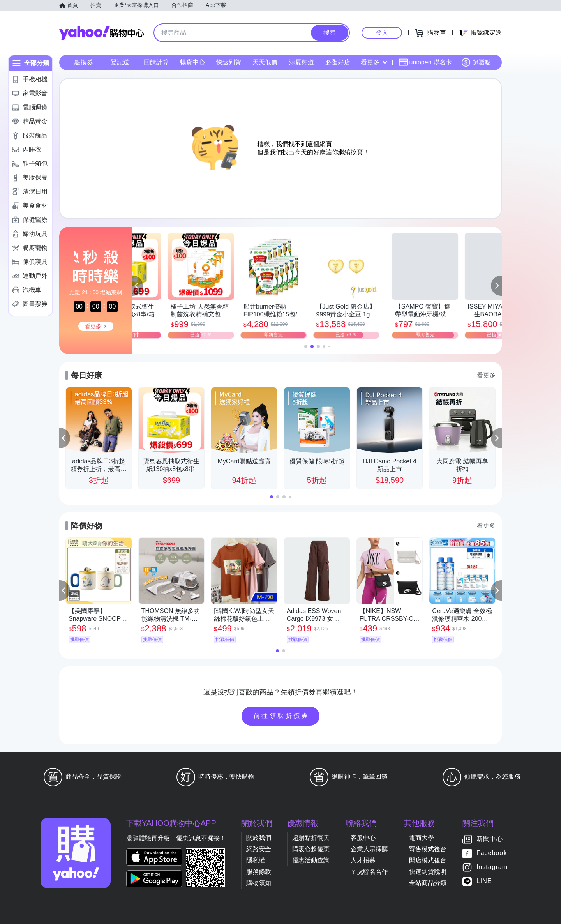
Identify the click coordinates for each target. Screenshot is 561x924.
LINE (484, 881)
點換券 (84, 62)
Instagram (492, 867)
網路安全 (259, 849)
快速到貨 (229, 62)
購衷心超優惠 (311, 849)
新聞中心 (490, 839)
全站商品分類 (428, 883)
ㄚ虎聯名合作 (369, 872)
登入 (382, 33)
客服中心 (363, 838)
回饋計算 (156, 62)
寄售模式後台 (428, 849)
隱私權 (256, 860)
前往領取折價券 (282, 716)
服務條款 (259, 872)
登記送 (120, 62)
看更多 (374, 62)
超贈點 (476, 62)
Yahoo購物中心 (102, 33)
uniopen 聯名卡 (425, 62)
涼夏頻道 (302, 62)
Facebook (492, 853)
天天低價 (265, 62)
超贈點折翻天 (311, 838)
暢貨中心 (192, 62)
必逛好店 (338, 62)
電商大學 (422, 838)
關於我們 (259, 838)
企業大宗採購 (369, 849)
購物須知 (259, 883)
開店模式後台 (428, 860)
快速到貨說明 (428, 872)
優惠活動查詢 (311, 860)
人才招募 (363, 860)
